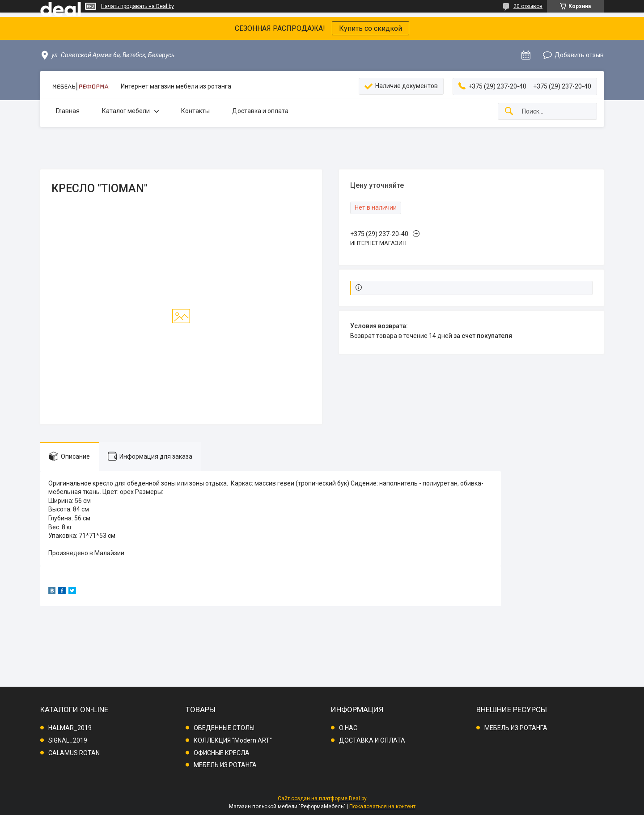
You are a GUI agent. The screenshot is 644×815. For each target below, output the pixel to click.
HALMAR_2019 (70, 728)
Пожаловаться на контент (382, 807)
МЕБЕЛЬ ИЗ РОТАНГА (225, 765)
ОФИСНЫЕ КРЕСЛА (222, 753)
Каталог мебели (126, 111)
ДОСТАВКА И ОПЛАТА (372, 740)
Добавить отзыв (579, 55)
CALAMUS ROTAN (74, 753)
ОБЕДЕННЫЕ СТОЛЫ (224, 728)
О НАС (348, 728)
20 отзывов (528, 6)
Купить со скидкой (371, 28)
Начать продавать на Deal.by (138, 6)
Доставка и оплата (260, 111)
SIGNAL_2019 (68, 740)
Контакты (195, 111)
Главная (68, 111)
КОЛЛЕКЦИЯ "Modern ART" (233, 740)
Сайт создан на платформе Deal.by (322, 798)
